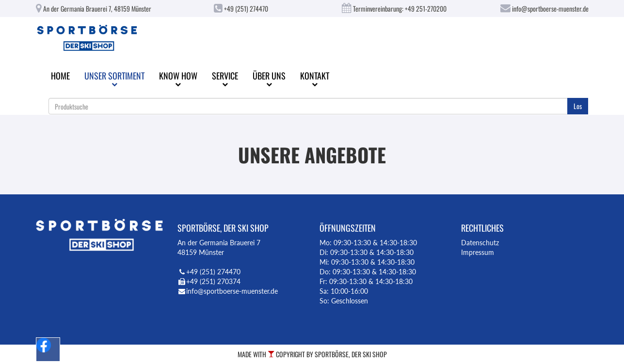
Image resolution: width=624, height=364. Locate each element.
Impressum (478, 252)
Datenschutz (480, 243)
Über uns (269, 78)
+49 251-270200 (426, 8)
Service (225, 78)
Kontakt (315, 78)
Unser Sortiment (114, 78)
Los (578, 106)
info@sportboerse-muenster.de (544, 8)
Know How (178, 78)
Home (60, 76)
